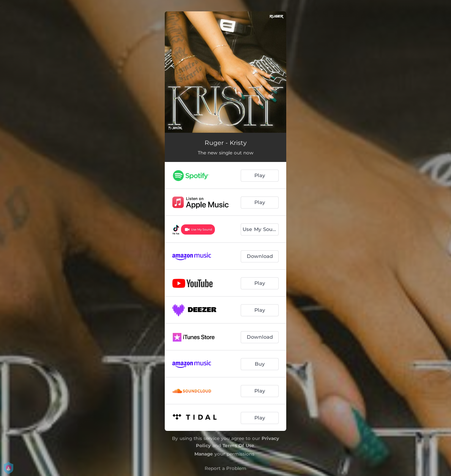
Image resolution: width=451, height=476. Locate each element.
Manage (204, 454)
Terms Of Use (238, 445)
